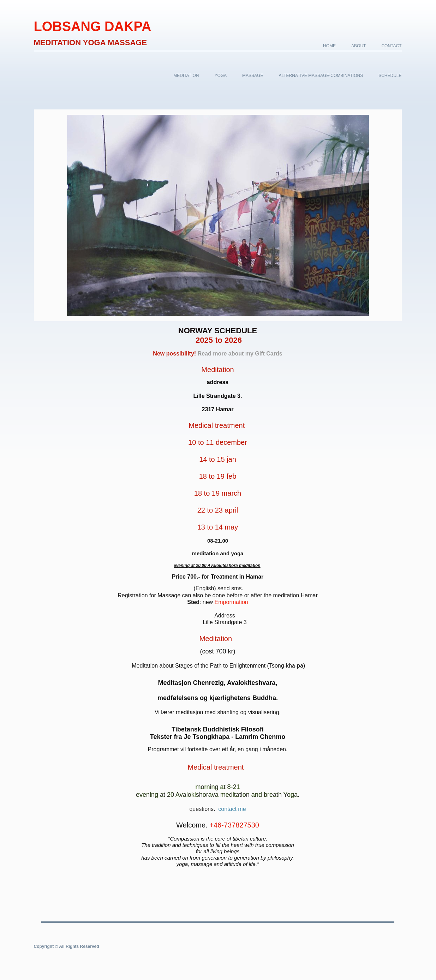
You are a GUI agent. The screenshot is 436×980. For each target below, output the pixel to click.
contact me (232, 809)
